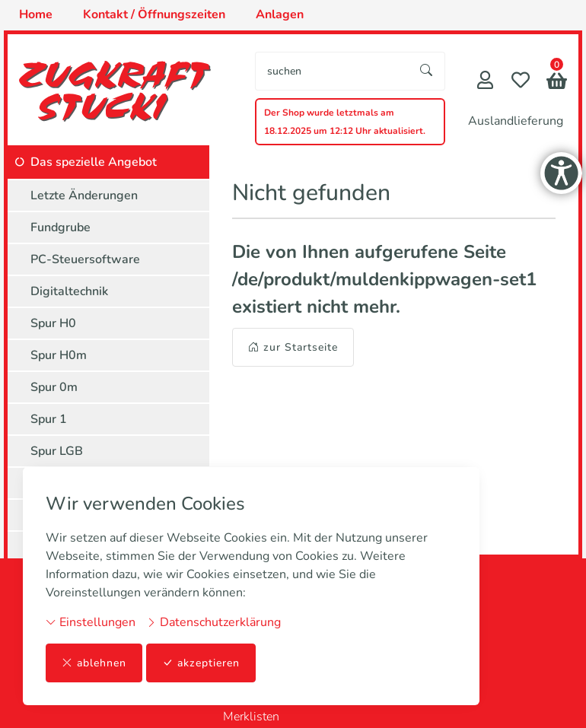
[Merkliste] (521, 82)
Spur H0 (53, 323)
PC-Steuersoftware (85, 259)
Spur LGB (57, 451)
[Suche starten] (427, 71)
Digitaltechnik (69, 291)
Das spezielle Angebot (94, 162)
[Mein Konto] (485, 82)
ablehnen (94, 663)
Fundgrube (61, 227)
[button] (557, 83)
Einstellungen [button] (91, 622)
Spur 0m (54, 387)
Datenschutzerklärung (213, 622)
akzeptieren (201, 663)
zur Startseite (293, 347)
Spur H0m (59, 355)
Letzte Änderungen (84, 196)
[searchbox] (332, 71)
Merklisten (251, 717)
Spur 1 (49, 419)
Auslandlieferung (516, 121)
